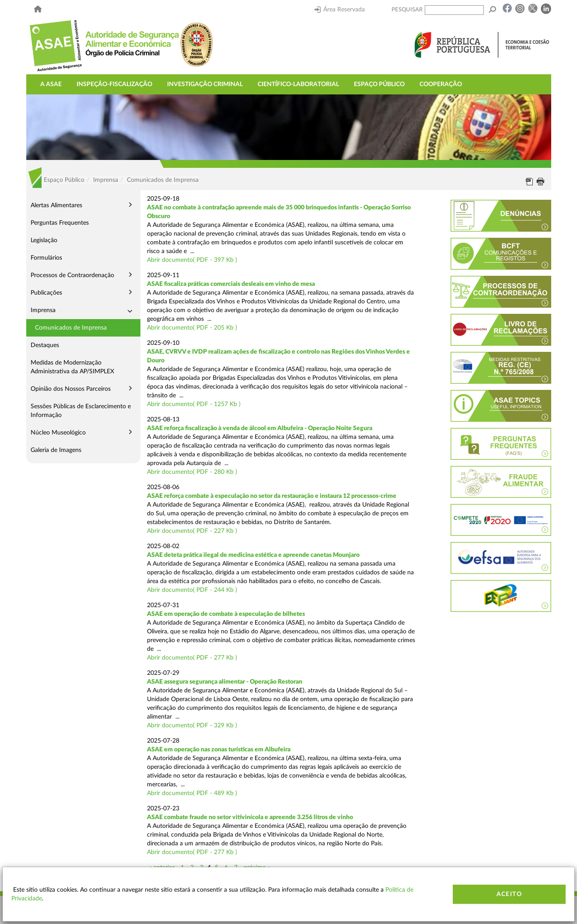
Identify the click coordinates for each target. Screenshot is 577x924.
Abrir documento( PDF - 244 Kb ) (192, 590)
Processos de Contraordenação (72, 275)
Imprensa (43, 310)
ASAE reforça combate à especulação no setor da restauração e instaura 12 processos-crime (272, 496)
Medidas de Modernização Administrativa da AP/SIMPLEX (72, 367)
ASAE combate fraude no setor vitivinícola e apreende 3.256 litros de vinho (250, 817)
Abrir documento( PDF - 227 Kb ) (192, 531)
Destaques (45, 345)
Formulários (46, 258)
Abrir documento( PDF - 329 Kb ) (192, 726)
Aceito (509, 894)
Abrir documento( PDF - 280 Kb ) (192, 472)
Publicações (46, 293)
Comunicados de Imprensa (71, 328)
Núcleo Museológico (58, 433)
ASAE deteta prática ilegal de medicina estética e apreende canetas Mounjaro (253, 555)
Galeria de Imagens (56, 450)
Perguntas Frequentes (60, 223)
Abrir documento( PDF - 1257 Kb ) (194, 404)
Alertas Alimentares (56, 205)
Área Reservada (340, 10)
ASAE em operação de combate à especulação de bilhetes (226, 614)
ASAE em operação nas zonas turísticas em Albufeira (219, 750)
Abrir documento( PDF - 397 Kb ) (192, 260)
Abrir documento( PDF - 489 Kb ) (192, 793)
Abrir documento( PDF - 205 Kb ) (192, 328)
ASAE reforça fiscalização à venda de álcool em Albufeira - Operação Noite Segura (260, 428)
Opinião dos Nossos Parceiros (71, 389)
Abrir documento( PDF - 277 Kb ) (192, 658)
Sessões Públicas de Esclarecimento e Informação (81, 411)
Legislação (44, 240)
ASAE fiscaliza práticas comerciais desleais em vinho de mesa (231, 284)
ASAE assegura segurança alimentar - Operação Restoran (225, 682)
